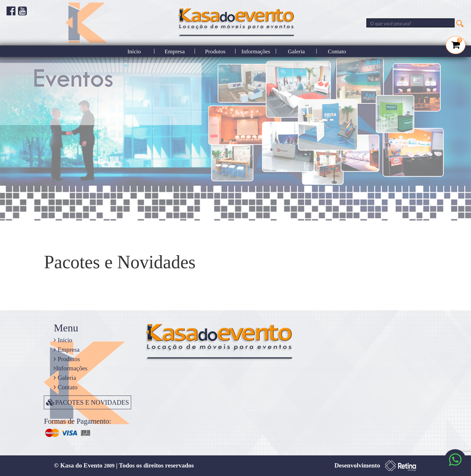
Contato (337, 51)
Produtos (215, 51)
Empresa (175, 51)
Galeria (296, 51)
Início (134, 51)
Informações (256, 51)
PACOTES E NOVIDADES (87, 402)
